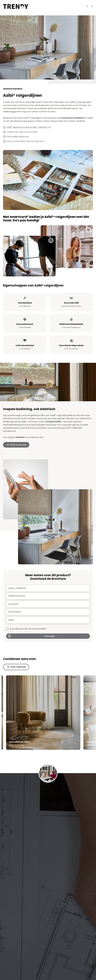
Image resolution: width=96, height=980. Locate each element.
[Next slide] (88, 711)
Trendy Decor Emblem (72, 118)
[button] (87, 6)
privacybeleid (39, 629)
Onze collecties (18, 667)
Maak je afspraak (18, 445)
